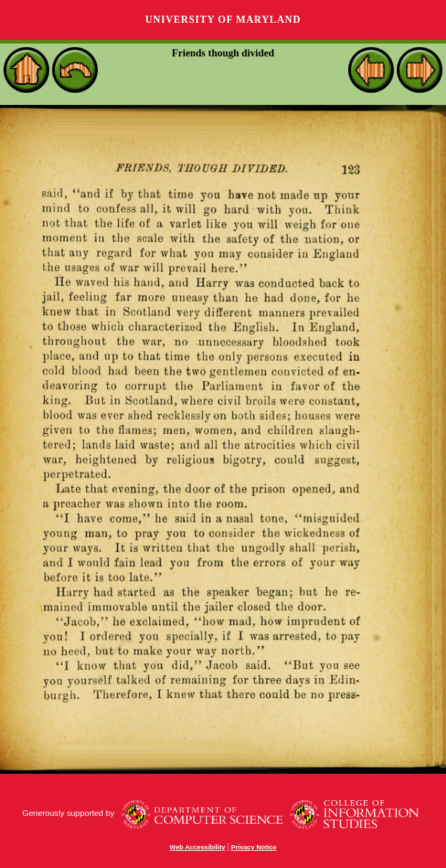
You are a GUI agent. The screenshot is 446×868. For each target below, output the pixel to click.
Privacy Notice (254, 847)
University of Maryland (223, 20)
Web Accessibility (198, 847)
